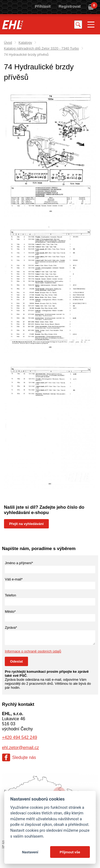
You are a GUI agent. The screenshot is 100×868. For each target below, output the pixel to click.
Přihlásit (43, 6)
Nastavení (30, 852)
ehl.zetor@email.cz (21, 747)
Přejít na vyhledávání (26, 524)
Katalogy (25, 43)
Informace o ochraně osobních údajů (33, 651)
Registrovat (70, 6)
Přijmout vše (70, 852)
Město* (10, 612)
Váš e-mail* (14, 579)
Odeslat (17, 661)
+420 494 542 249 (20, 737)
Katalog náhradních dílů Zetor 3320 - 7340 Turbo (41, 48)
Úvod (8, 43)
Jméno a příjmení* (19, 563)
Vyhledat (78, 24)
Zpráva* (11, 628)
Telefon (10, 595)
